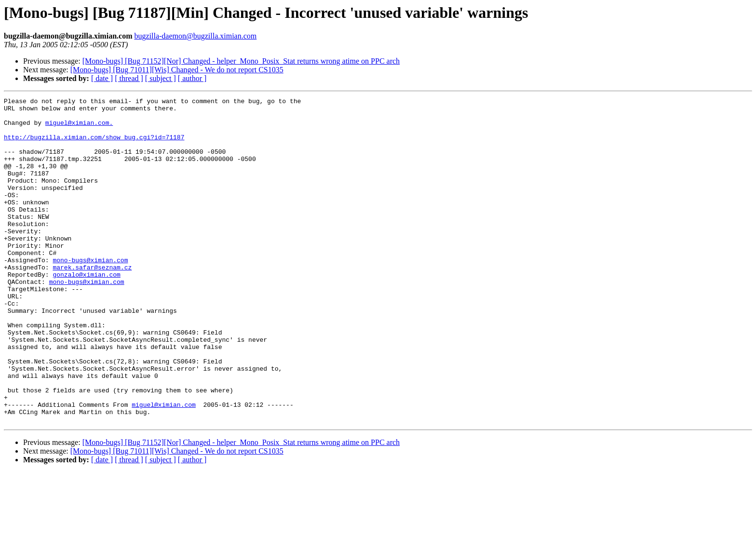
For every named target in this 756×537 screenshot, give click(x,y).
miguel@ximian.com (164, 467)
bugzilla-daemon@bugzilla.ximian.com (195, 36)
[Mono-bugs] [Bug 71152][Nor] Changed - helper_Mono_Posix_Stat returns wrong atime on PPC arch (241, 61)
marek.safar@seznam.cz (92, 302)
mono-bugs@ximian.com (90, 293)
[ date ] (102, 78)
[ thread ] (129, 78)
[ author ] (192, 78)
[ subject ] (161, 78)
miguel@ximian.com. (79, 128)
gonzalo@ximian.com (86, 310)
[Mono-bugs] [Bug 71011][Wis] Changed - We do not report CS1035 (177, 70)
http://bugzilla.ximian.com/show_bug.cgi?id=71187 (94, 146)
